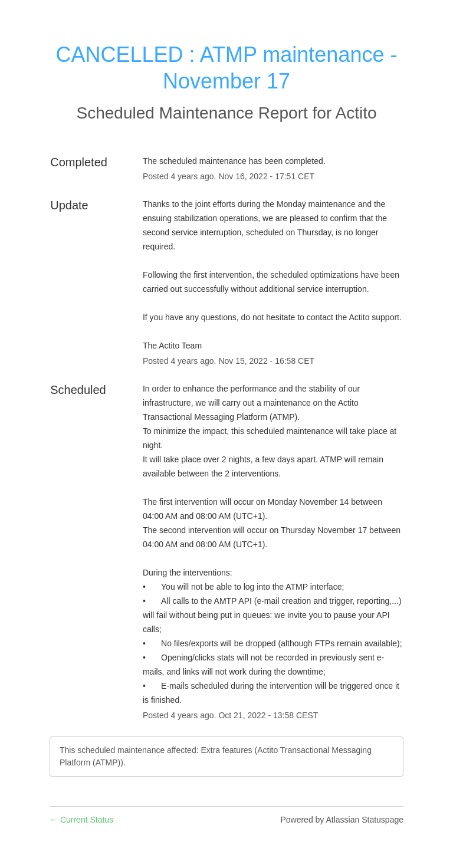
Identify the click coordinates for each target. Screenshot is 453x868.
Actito (356, 113)
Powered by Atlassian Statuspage (342, 820)
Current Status (81, 820)
